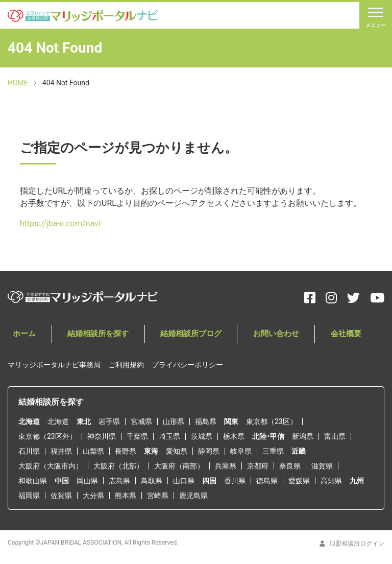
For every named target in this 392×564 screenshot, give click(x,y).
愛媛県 (299, 481)
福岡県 (29, 496)
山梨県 (93, 451)
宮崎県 (158, 496)
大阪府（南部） (179, 466)
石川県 (29, 451)
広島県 (119, 481)
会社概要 (312, 340)
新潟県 (303, 436)
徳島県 (267, 481)
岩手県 (109, 421)
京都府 (258, 466)
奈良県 (290, 466)
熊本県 (126, 496)
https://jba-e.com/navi (60, 229)
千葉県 (137, 436)
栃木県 (234, 436)
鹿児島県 (193, 496)
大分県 (93, 496)
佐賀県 (61, 496)
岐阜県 (241, 451)
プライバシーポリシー (187, 365)
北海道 (58, 421)
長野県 (126, 451)
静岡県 (209, 451)
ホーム (20, 340)
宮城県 (141, 421)
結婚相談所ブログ (172, 340)
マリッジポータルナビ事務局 (54, 365)
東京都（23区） (272, 421)
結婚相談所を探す (86, 340)
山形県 (174, 421)
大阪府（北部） (118, 466)
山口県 (184, 481)
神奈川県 (102, 436)
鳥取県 (152, 481)
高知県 (331, 481)
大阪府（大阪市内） (51, 466)
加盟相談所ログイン (352, 544)
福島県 (206, 421)
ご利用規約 (126, 365)
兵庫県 (226, 466)
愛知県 (177, 451)
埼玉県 (169, 436)
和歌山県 (33, 481)
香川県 (235, 481)
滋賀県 (322, 466)
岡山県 (87, 481)
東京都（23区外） (47, 436)
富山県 (335, 436)
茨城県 (202, 436)
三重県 (273, 451)
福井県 (61, 451)
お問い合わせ (250, 340)
